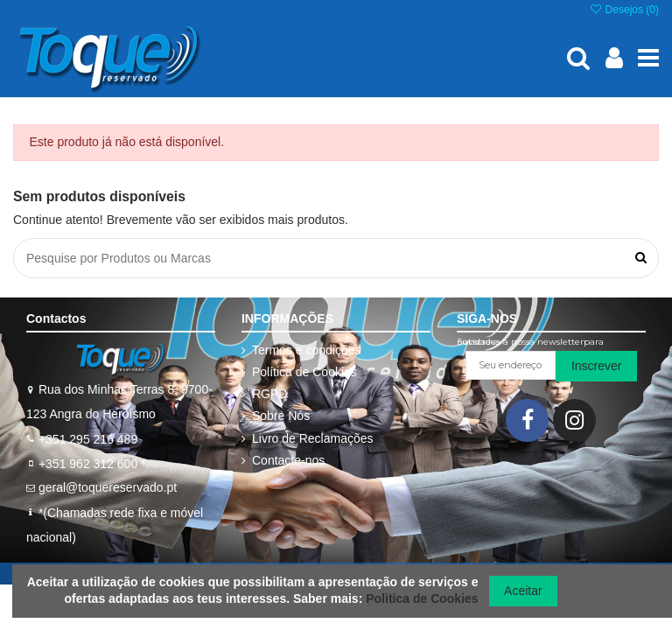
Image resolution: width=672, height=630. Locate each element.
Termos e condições (307, 350)
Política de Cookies (304, 372)
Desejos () (624, 10)
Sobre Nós (281, 416)
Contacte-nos (288, 460)
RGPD (269, 394)
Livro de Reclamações (313, 438)
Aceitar (523, 591)
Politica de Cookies (422, 598)
